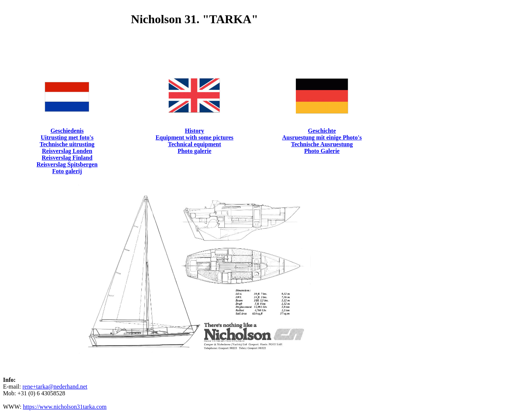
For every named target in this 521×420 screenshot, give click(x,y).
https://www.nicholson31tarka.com (65, 407)
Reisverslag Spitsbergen (67, 164)
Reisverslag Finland (67, 158)
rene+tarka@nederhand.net (55, 387)
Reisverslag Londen (67, 151)
